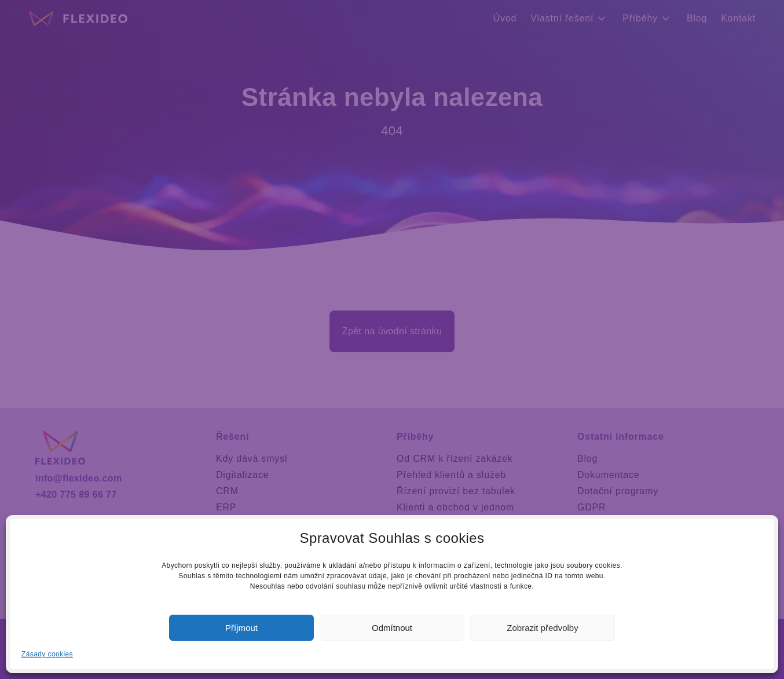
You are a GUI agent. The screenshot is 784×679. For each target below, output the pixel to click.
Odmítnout (392, 628)
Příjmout (241, 628)
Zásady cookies (47, 654)
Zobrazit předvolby (542, 628)
